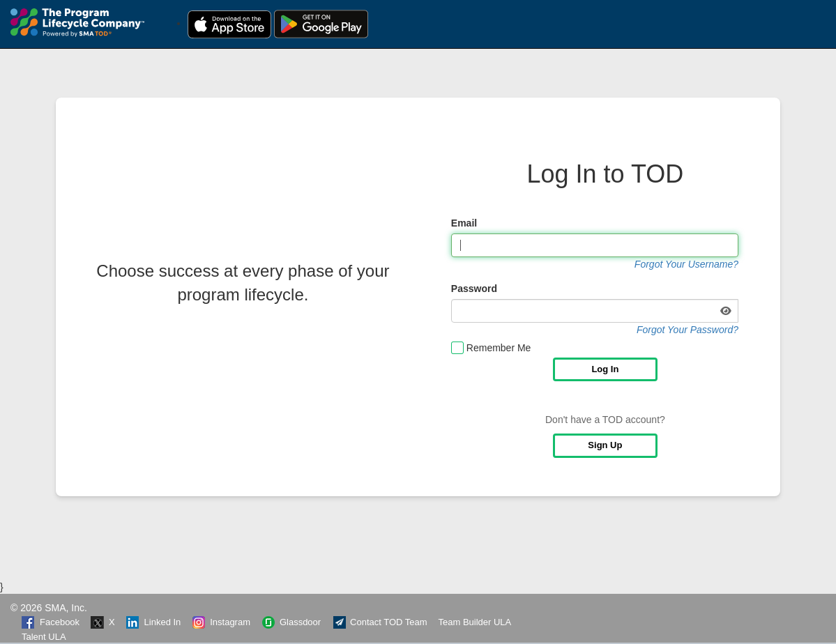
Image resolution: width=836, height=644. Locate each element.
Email (464, 223)
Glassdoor (291, 622)
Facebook (51, 622)
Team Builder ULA (475, 622)
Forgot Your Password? (687, 330)
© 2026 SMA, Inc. (49, 608)
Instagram (221, 622)
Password (474, 289)
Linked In (154, 622)
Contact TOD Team (380, 622)
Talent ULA (44, 637)
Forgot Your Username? (686, 264)
